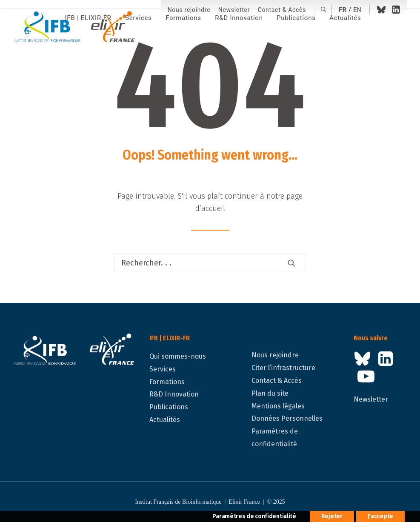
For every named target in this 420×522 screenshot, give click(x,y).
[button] (324, 9)
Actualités (165, 420)
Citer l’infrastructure (283, 368)
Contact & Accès (282, 10)
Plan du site (270, 393)
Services (163, 369)
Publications (169, 407)
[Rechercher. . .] (210, 263)
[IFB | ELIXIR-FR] (78, 28)
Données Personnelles (287, 418)
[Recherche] (210, 263)
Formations (167, 382)
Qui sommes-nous (178, 356)
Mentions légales (278, 406)
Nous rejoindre (189, 10)
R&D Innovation (174, 394)
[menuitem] (189, 10)
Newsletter (234, 10)
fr (343, 10)
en (357, 10)
